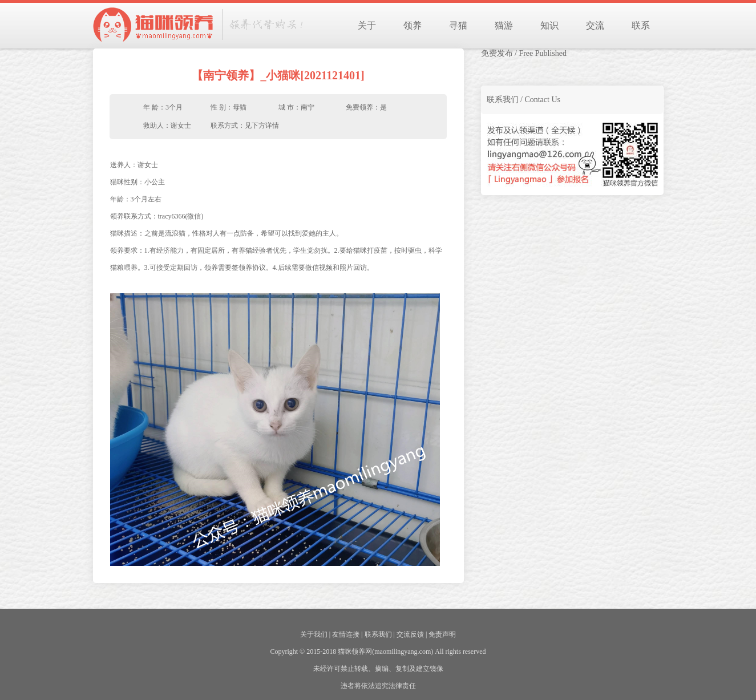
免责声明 (442, 634)
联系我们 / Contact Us (524, 100)
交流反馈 (410, 634)
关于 (367, 25)
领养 (413, 25)
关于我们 (314, 634)
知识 (549, 25)
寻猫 (458, 25)
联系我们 (378, 634)
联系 (641, 25)
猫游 (504, 25)
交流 (595, 25)
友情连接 (346, 634)
